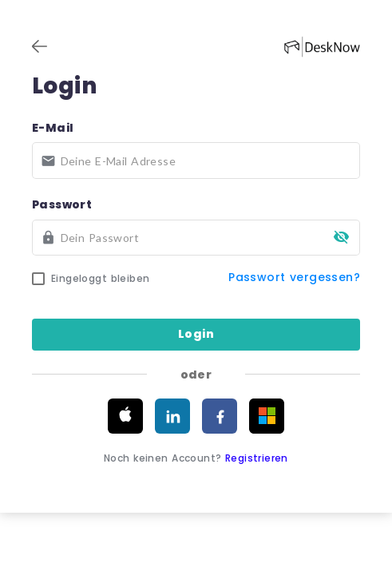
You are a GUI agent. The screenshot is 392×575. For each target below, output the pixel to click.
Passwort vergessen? (295, 277)
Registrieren (257, 458)
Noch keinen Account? (197, 458)
